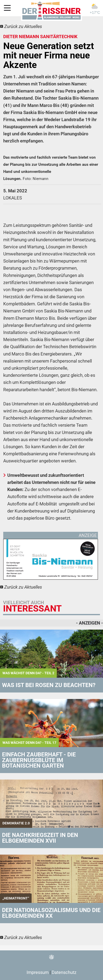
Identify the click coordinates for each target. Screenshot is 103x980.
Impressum (38, 972)
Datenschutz (64, 972)
